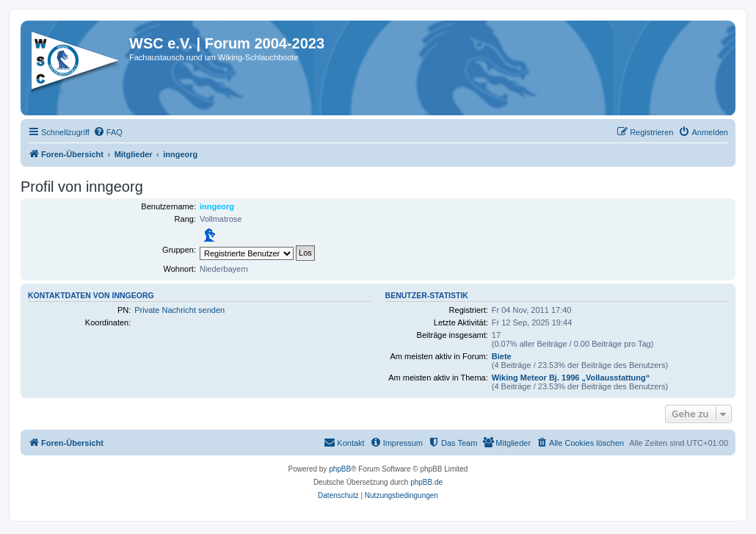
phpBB (340, 469)
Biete (502, 356)
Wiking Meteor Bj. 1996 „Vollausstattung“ (571, 378)
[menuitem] (108, 132)
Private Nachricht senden (179, 310)
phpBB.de (426, 482)
